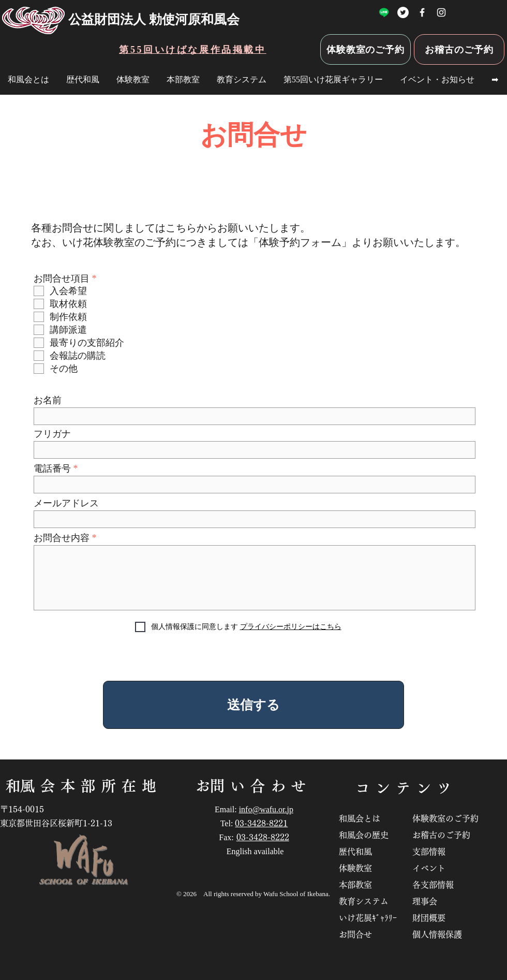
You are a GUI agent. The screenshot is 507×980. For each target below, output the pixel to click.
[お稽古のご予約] (459, 49)
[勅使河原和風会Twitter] (403, 12)
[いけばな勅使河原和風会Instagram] (441, 12)
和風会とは (364, 818)
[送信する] (253, 705)
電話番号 (52, 469)
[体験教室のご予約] (366, 49)
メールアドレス (66, 503)
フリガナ (52, 434)
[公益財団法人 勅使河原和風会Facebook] (422, 12)
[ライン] (384, 12)
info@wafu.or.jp (266, 809)
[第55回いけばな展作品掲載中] (193, 49)
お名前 (48, 400)
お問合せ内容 (62, 538)
